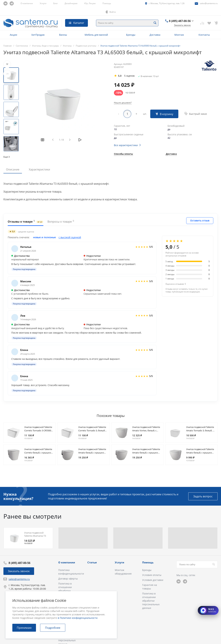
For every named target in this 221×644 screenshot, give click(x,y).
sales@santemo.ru (209, 3)
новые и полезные (44, 237)
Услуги (43, 3)
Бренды (147, 570)
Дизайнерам (71, 3)
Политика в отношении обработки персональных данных (67, 591)
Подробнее (53, 628)
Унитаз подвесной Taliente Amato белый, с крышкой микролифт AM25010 (200, 453)
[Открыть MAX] (208, 610)
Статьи (92, 562)
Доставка (171, 154)
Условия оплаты (152, 575)
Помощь (107, 3)
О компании (27, 3)
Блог (56, 3)
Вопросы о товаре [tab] (61, 221)
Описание (13, 169)
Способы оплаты (123, 154)
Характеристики (39, 169)
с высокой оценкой (70, 237)
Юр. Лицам (90, 3)
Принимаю (24, 628)
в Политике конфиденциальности (78, 618)
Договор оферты (68, 579)
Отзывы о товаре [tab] (26, 221)
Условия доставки (153, 580)
